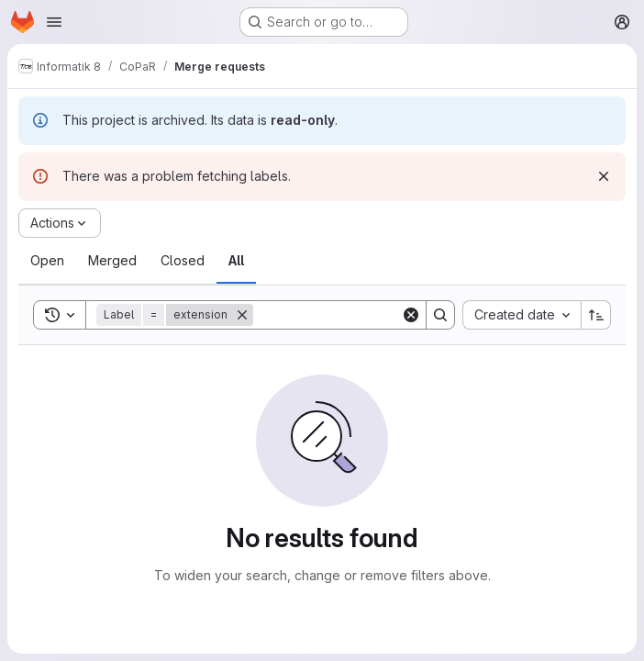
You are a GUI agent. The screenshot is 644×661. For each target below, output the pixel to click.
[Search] (367, 315)
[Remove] (242, 315)
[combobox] (522, 315)
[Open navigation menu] (54, 22)
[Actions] (60, 223)
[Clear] (411, 315)
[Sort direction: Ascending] (596, 315)
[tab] (47, 261)
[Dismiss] (604, 176)
